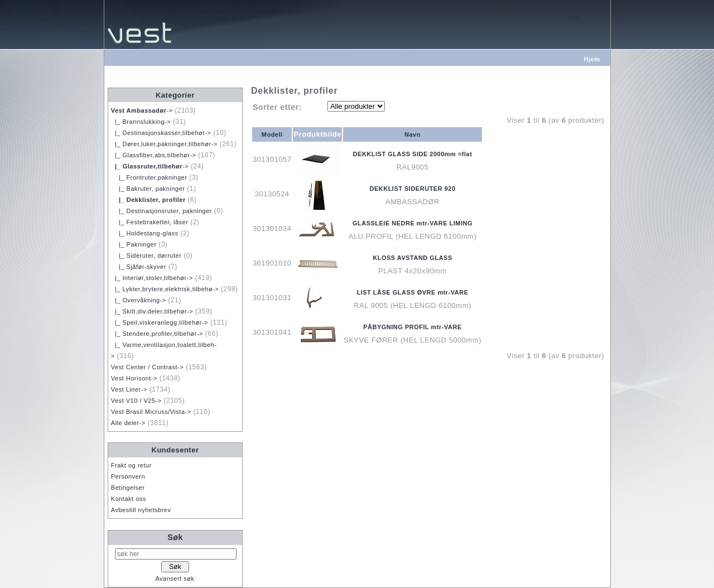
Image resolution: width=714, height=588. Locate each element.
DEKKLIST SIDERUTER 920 (412, 189)
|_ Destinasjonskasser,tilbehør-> (161, 133)
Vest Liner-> (129, 389)
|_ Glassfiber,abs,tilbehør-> (154, 155)
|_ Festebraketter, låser (150, 222)
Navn (413, 134)
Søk (175, 537)
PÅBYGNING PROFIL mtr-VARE (413, 327)
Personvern (128, 476)
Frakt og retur (131, 465)
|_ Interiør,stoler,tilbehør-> (152, 278)
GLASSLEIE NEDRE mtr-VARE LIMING (413, 223)
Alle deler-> (128, 423)
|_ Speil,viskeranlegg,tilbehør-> (160, 322)
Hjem (592, 59)
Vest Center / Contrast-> (147, 367)
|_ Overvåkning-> (139, 300)
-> (142, 110)
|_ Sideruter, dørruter (146, 256)
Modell (272, 134)
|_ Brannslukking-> (141, 122)
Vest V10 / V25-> (136, 401)
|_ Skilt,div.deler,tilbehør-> (152, 311)
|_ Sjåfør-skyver (139, 267)
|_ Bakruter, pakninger (148, 189)
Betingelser (128, 488)
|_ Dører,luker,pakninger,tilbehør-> (164, 144)
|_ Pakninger (134, 244)
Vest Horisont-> (134, 378)
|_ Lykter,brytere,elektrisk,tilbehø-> (165, 289)
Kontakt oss (129, 499)
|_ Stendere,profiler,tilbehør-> (157, 334)
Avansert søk (175, 579)
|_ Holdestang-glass (145, 233)
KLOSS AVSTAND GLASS (413, 258)
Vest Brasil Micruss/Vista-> (151, 412)
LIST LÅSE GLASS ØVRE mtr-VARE (412, 292)
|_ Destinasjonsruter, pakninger (161, 211)
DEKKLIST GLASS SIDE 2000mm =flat (413, 154)
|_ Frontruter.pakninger (149, 177)
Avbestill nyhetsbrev (141, 510)
